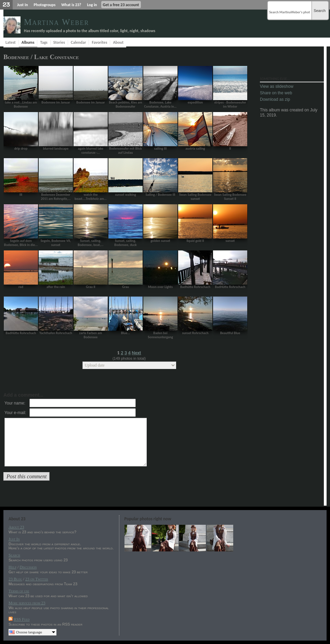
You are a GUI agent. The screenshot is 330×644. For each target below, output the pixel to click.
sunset (230, 241)
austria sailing (195, 148)
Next (136, 353)
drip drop (21, 148)
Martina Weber (57, 22)
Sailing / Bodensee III (160, 195)
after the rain (56, 287)
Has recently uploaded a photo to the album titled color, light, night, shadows (90, 31)
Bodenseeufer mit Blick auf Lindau (126, 150)
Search (320, 11)
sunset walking (126, 195)
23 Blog (15, 579)
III (21, 195)
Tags (44, 42)
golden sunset (160, 241)
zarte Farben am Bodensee (91, 335)
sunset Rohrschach (195, 333)
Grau (126, 287)
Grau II (91, 287)
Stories (59, 42)
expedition (195, 102)
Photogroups (45, 5)
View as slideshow (277, 86)
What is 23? (71, 5)
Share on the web (276, 93)
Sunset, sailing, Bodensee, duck (125, 243)
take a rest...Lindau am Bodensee (21, 104)
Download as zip (275, 99)
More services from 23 (27, 603)
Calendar (78, 42)
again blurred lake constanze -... (91, 150)
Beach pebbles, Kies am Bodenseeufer (125, 104)
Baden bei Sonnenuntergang (160, 335)
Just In (23, 5)
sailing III (161, 148)
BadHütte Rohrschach (230, 287)
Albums (28, 42)
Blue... (126, 333)
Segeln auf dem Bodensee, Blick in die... (21, 243)
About (118, 42)
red (21, 287)
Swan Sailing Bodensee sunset (195, 197)
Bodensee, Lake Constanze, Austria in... (160, 104)
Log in (92, 5)
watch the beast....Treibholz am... (91, 197)
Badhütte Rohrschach (195, 287)
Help (12, 567)
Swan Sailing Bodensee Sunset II (230, 197)
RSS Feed (22, 619)
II (230, 148)
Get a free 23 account (121, 5)
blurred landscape (56, 148)
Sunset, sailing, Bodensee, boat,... (90, 243)
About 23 (16, 527)
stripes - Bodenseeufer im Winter (230, 104)
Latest (11, 42)
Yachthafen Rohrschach (56, 333)
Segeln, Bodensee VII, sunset (56, 243)
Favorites (99, 42)
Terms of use (19, 591)
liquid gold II (195, 241)
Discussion (28, 567)
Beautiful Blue (230, 333)
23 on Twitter (37, 579)
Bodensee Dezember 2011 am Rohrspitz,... (56, 197)
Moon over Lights (160, 287)
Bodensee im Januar (56, 102)
